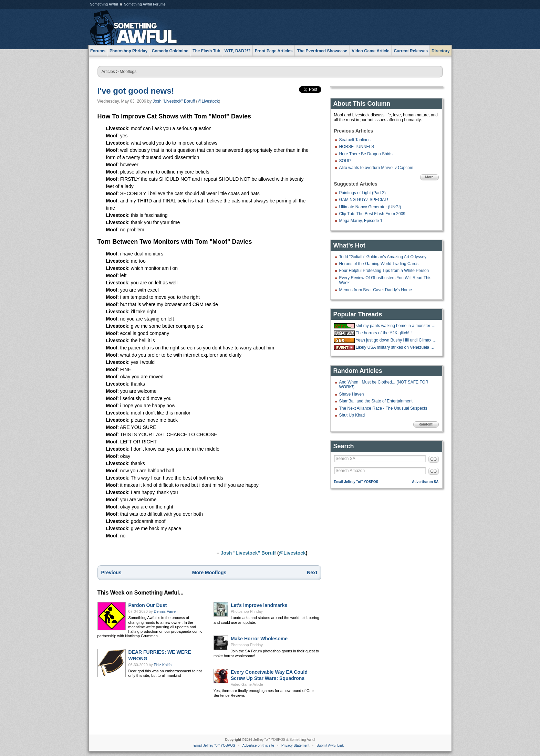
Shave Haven (352, 394)
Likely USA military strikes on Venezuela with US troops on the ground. (396, 347)
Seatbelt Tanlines (355, 140)
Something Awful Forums (145, 4)
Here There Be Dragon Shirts (366, 154)
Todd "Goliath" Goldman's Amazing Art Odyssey (383, 257)
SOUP (345, 161)
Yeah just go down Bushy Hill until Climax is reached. (396, 340)
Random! (426, 424)
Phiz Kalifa (163, 665)
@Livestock (208, 101)
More (429, 177)
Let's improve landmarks (259, 605)
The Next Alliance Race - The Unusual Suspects (383, 408)
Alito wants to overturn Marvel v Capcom (376, 168)
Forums (98, 51)
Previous (111, 573)
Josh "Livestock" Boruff (174, 101)
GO (434, 459)
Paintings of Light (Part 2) (362, 193)
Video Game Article (247, 684)
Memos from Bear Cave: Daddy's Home (376, 290)
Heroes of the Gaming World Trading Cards (379, 264)
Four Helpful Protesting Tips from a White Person (384, 271)
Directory (441, 51)
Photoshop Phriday (247, 611)
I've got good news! (136, 91)
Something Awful (104, 4)
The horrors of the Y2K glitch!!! (384, 333)
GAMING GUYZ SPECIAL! (364, 200)
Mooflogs (128, 72)
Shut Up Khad (352, 415)
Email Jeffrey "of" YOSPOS (356, 482)
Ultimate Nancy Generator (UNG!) (370, 207)
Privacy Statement (295, 745)
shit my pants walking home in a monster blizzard (396, 326)
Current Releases (411, 51)
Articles (108, 72)
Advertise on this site (258, 745)
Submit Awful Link (330, 745)
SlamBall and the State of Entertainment (376, 401)
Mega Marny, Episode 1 (361, 221)
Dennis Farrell (166, 611)
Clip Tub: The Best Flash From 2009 (372, 214)
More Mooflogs (209, 573)
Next (312, 573)
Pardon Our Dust (148, 605)
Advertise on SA (425, 482)
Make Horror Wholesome (259, 639)
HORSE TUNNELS (357, 147)
